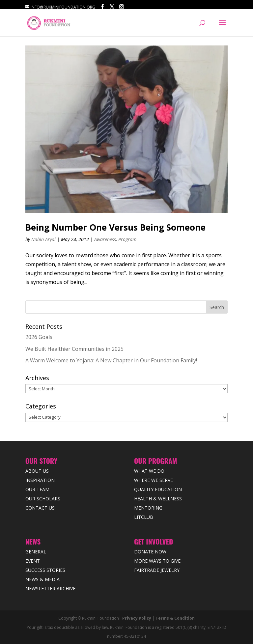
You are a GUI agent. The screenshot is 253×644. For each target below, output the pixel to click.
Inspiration (40, 480)
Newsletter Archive (50, 588)
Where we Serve (154, 480)
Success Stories (45, 570)
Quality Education (158, 489)
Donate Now (150, 552)
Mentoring (148, 508)
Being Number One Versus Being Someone (115, 227)
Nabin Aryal (43, 239)
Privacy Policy (137, 618)
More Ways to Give (157, 561)
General (36, 552)
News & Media (42, 579)
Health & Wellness (158, 499)
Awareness (105, 239)
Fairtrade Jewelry (157, 570)
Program (127, 239)
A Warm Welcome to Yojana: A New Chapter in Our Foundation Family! (111, 360)
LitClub (144, 517)
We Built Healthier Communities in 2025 (74, 349)
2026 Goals (39, 337)
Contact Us (40, 508)
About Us (37, 471)
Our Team (37, 489)
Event (33, 561)
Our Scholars (43, 499)
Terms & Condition (175, 618)
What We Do (149, 471)
